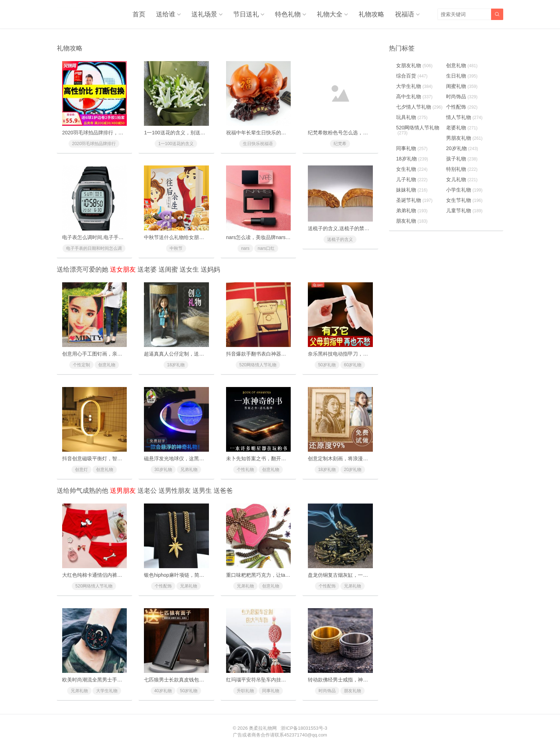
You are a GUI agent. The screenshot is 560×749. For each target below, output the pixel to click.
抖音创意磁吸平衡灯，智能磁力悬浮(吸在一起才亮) (119, 458)
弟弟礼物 (412, 210)
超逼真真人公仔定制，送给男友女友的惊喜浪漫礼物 (201, 354)
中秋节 (176, 248)
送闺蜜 (168, 269)
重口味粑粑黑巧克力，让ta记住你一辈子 (271, 575)
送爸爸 (223, 491)
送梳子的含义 (340, 239)
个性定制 (81, 365)
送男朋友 (123, 491)
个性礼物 (245, 470)
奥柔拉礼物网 (263, 728)
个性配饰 (163, 586)
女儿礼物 (462, 179)
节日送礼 (246, 14)
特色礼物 (288, 14)
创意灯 (81, 470)
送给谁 (166, 14)
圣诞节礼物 (414, 200)
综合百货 (412, 76)
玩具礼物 (412, 117)
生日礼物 (462, 76)
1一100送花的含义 (176, 144)
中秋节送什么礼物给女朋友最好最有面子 (189, 237)
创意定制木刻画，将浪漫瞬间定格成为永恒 (355, 458)
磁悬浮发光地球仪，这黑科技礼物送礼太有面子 (196, 458)
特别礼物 (462, 169)
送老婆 (147, 269)
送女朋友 (123, 269)
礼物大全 (330, 14)
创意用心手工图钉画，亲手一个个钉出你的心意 (115, 354)
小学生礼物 (464, 190)
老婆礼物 (462, 128)
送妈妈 (210, 269)
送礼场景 (204, 14)
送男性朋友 (175, 491)
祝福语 (405, 14)
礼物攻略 (371, 14)
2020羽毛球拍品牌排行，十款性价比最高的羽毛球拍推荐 (125, 133)
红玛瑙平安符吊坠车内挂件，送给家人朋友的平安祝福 (286, 680)
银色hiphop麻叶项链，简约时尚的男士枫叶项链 (196, 575)
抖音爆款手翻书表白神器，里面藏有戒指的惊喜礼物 (284, 354)
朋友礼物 (352, 691)
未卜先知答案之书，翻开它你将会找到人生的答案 (281, 458)
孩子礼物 (462, 159)
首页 (139, 14)
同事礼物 (271, 691)
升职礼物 (245, 691)
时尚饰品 (327, 691)
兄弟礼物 (189, 470)
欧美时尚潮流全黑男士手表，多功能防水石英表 (115, 680)
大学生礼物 (107, 691)
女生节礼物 (464, 200)
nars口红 (266, 248)
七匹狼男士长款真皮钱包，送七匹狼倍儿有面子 (196, 680)
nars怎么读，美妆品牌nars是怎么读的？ (271, 237)
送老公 (147, 491)
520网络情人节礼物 (258, 365)
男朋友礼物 (464, 138)
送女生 (189, 269)
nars (245, 248)
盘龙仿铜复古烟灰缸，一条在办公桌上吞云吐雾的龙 (365, 575)
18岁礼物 (176, 365)
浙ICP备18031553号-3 (304, 728)
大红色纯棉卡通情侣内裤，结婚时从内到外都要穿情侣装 (125, 575)
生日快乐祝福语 (258, 144)
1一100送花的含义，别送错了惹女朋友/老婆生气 (198, 133)
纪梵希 (340, 144)
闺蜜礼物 (462, 86)
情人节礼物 (464, 117)
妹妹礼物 (412, 190)
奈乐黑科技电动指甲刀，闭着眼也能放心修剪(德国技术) (369, 354)
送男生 (202, 491)
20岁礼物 (353, 470)
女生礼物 (412, 169)
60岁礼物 (353, 365)
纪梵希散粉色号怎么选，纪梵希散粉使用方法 (358, 133)
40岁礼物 (163, 691)
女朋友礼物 (414, 65)
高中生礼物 (414, 96)
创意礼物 (107, 365)
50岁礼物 (327, 365)
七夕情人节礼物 (419, 107)
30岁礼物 (163, 470)
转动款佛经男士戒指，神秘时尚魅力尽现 (353, 680)
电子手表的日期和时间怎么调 (94, 248)
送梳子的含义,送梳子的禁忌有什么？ (349, 228)
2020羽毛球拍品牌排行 (94, 144)
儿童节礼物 (464, 210)
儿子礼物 (412, 179)
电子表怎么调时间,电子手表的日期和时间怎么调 (115, 237)
